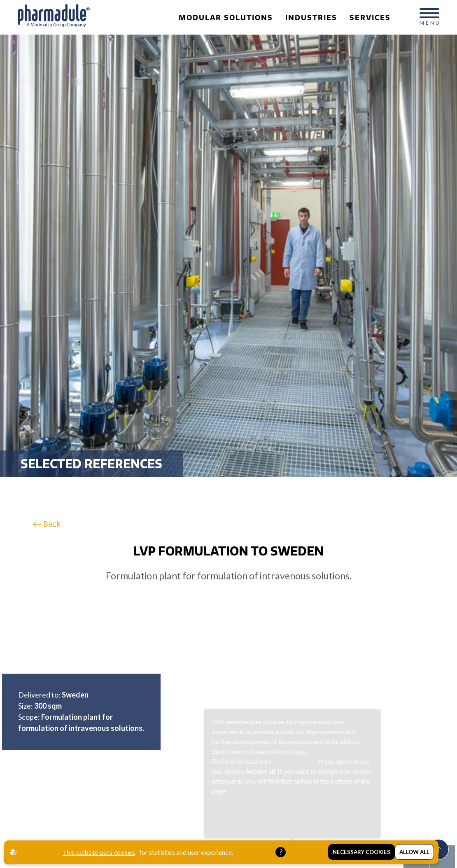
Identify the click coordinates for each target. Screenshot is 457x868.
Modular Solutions (223, 18)
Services (367, 18)
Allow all (414, 852)
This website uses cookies (99, 853)
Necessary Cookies (361, 852)
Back (47, 524)
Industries (308, 18)
